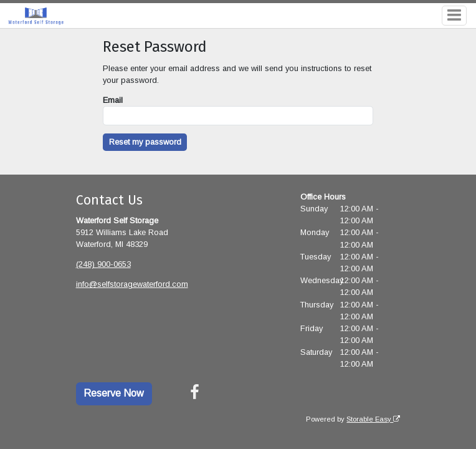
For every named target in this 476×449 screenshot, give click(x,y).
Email (113, 100)
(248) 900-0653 (103, 264)
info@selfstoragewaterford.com (132, 284)
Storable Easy (373, 419)
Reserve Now (114, 393)
